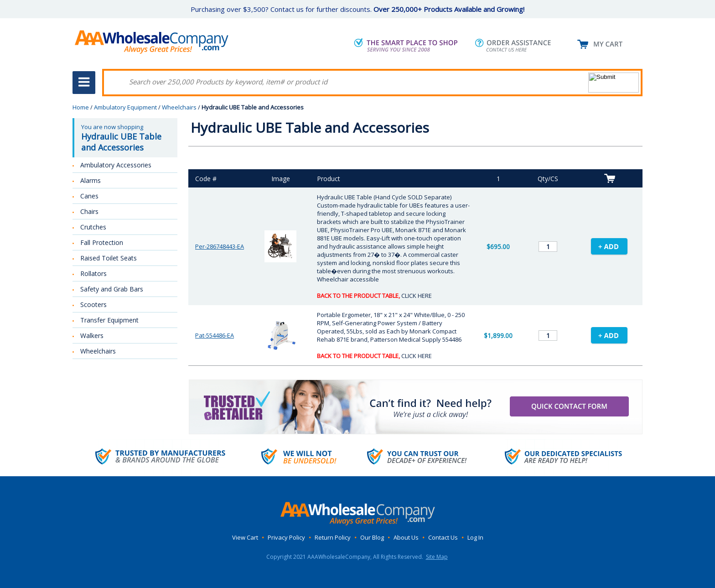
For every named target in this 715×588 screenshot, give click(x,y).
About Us (406, 537)
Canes (89, 196)
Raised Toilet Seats (109, 258)
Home (81, 107)
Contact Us (443, 537)
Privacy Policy (286, 537)
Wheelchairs (179, 107)
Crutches (93, 227)
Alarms (91, 180)
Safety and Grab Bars (112, 289)
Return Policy (333, 537)
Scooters (93, 304)
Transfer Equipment (109, 320)
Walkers (92, 336)
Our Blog (372, 537)
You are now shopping (126, 138)
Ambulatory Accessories (116, 165)
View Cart (245, 537)
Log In (475, 537)
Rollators (93, 273)
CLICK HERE (417, 296)
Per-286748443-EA (220, 246)
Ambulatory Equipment (125, 107)
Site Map (437, 557)
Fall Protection (102, 242)
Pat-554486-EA (215, 335)
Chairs (89, 211)
